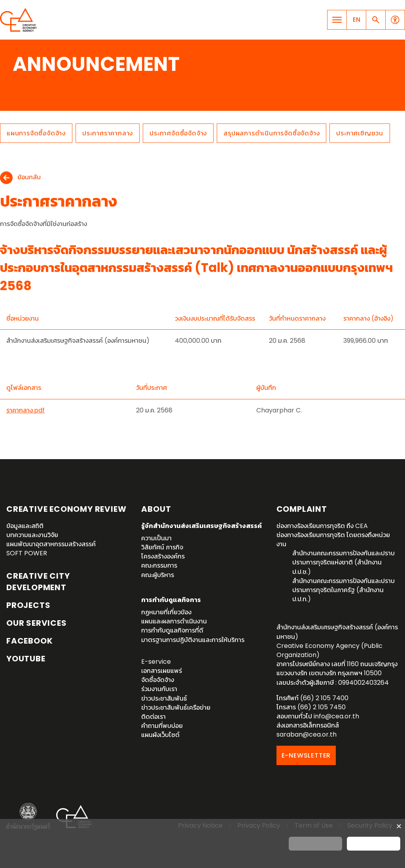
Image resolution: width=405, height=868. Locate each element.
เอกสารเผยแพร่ (162, 671)
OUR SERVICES (37, 623)
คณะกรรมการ (159, 565)
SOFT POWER (27, 553)
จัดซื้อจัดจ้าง (158, 680)
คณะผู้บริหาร (158, 575)
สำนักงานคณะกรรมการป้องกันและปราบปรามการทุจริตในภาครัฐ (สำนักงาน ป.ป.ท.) (343, 590)
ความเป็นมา (156, 538)
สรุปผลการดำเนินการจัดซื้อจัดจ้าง (272, 133)
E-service (156, 662)
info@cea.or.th (336, 716)
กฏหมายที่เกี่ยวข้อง (166, 612)
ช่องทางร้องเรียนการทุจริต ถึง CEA (322, 526)
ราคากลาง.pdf (26, 410)
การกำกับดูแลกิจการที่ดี (172, 630)
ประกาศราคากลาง (108, 133)
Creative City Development (38, 582)
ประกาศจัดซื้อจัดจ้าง (178, 133)
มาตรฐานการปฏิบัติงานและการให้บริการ (193, 640)
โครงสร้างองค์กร (163, 556)
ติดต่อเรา (153, 717)
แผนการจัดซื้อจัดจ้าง (36, 133)
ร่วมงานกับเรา (159, 689)
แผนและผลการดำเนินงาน (174, 621)
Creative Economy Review (66, 509)
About (156, 509)
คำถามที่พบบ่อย (162, 726)
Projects (28, 605)
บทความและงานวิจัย (32, 535)
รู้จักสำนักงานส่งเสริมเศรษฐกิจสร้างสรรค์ (202, 526)
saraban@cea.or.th (307, 734)
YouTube (26, 659)
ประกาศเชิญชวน (360, 133)
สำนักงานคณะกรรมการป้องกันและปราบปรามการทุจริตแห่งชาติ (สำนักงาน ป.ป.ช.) (343, 562)
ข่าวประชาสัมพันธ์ (164, 698)
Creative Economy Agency (20, 20)
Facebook (29, 641)
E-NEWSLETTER (306, 755)
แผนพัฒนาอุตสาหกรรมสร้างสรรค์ (51, 544)
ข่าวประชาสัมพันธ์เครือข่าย (176, 708)
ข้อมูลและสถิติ (25, 526)
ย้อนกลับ (29, 178)
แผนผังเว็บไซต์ (160, 735)
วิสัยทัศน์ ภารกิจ (162, 547)
